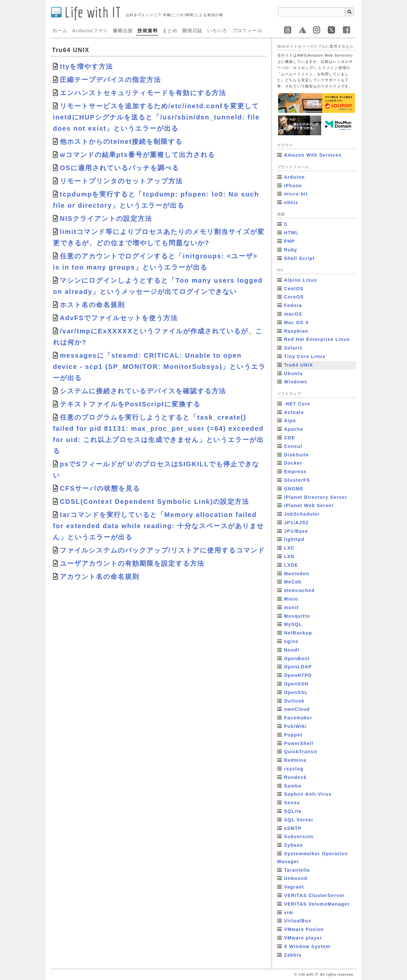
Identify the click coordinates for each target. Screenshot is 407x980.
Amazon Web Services (313, 155)
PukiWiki (295, 726)
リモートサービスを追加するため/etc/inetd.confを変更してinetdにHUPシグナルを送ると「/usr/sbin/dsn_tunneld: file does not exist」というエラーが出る (156, 117)
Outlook (294, 701)
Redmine (295, 760)
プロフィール (247, 31)
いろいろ (217, 31)
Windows (296, 382)
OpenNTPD (298, 675)
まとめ (170, 31)
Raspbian (296, 331)
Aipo (290, 421)
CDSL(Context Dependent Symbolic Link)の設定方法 (155, 502)
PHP (289, 241)
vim (289, 913)
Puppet (293, 735)
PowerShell (299, 743)
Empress (295, 472)
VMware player (303, 938)
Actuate (294, 412)
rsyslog (294, 769)
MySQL (293, 624)
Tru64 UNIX (299, 365)
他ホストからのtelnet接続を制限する (121, 142)
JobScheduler (302, 514)
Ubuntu (293, 374)
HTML (291, 233)
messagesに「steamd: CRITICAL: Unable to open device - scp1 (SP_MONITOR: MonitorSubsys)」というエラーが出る (159, 367)
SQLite (293, 811)
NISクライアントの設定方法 (106, 219)
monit (291, 607)
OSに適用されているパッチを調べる (120, 168)
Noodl (292, 650)
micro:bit (296, 194)
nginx (291, 641)
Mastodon (297, 574)
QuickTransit (301, 752)
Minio (291, 599)
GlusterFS (297, 480)
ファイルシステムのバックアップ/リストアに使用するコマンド (162, 550)
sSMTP (293, 828)
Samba (293, 786)
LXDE (291, 565)
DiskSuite (297, 455)
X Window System (307, 946)
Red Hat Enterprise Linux (317, 339)
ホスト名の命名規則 (92, 305)
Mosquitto (297, 616)
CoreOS (294, 297)
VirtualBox (298, 921)
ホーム (60, 31)
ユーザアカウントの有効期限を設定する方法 (132, 563)
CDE (290, 438)
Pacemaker (298, 718)
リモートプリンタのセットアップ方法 (121, 181)
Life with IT (86, 12)
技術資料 (148, 31)
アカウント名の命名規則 (100, 577)
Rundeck (295, 777)
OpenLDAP (298, 667)
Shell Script (299, 258)
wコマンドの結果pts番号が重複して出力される (137, 155)
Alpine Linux (301, 280)
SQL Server (299, 820)
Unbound (296, 878)
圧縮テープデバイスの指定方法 (110, 80)
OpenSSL (296, 692)
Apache (294, 429)
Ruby (291, 250)
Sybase (293, 845)
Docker (293, 463)
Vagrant (294, 887)
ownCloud (297, 709)
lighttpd (294, 539)
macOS (293, 314)
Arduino (294, 177)
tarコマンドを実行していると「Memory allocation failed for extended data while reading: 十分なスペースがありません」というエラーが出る (158, 526)
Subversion (299, 837)
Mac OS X (297, 322)
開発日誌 (192, 31)
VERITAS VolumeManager (317, 904)
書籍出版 (123, 31)
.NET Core (297, 404)
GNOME (294, 489)
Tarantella (297, 870)
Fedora (293, 305)
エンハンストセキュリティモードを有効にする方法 (143, 93)
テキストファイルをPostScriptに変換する (130, 404)
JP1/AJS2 (296, 523)
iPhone (293, 186)
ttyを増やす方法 (86, 66)
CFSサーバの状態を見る (100, 488)
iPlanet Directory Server (316, 497)
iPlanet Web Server (309, 505)
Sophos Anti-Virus (308, 794)
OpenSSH (296, 684)
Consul (293, 446)
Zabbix (293, 955)
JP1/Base (296, 531)
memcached (299, 590)
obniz (291, 202)
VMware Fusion (304, 929)
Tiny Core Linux (305, 356)
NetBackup (298, 633)
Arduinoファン (90, 31)
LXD (289, 556)
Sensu (292, 803)
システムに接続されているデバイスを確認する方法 (143, 391)
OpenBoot (297, 658)
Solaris (293, 348)
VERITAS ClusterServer (314, 895)
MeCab (293, 582)
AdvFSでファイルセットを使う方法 (119, 318)
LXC (289, 548)
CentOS (294, 289)
